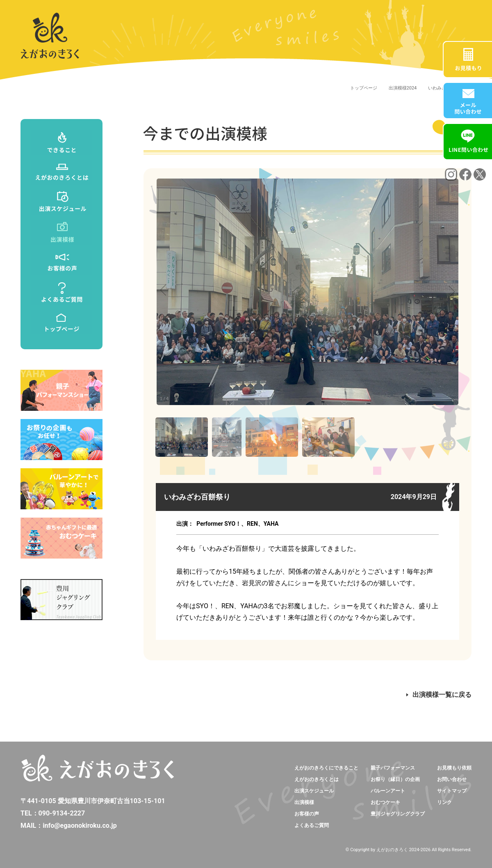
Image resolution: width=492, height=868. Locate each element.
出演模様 (304, 802)
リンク (444, 802)
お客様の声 (307, 814)
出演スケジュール (314, 791)
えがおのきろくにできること (326, 768)
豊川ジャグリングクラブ (398, 814)
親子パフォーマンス (393, 768)
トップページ (364, 88)
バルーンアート (388, 791)
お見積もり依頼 (454, 768)
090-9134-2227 (62, 813)
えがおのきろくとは (317, 779)
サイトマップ (452, 791)
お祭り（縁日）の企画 (395, 779)
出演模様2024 (403, 88)
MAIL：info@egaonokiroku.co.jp (69, 826)
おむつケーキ (385, 802)
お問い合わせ (452, 779)
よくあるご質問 (312, 825)
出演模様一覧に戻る (439, 695)
